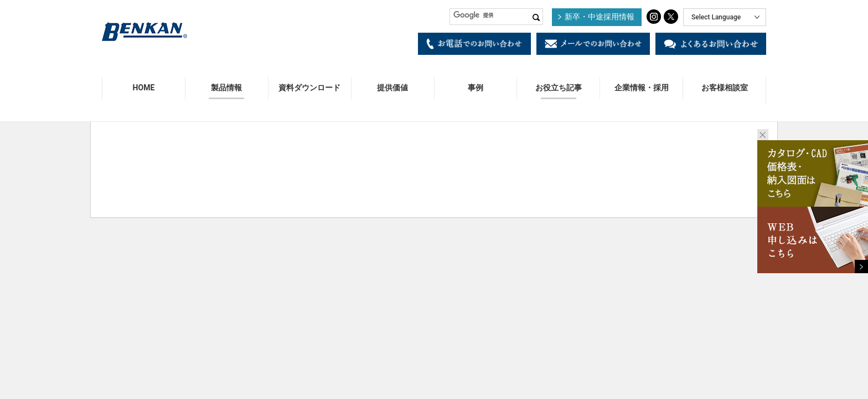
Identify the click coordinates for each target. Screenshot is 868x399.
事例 (476, 88)
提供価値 (392, 88)
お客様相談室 (725, 88)
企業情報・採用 (642, 88)
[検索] (496, 15)
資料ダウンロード (309, 88)
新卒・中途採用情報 (600, 17)
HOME (144, 88)
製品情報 (226, 88)
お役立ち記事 (559, 88)
